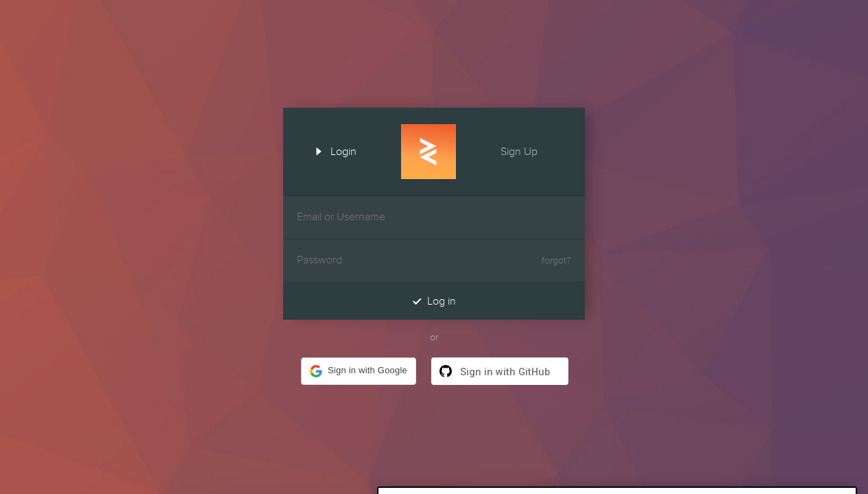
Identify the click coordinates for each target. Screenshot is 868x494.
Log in (434, 301)
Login (331, 150)
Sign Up (531, 150)
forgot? (556, 261)
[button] (359, 371)
